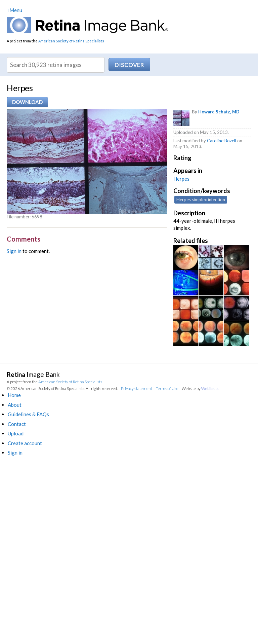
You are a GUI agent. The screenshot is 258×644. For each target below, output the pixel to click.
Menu (14, 10)
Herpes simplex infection (201, 200)
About (15, 405)
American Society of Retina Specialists (71, 41)
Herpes (181, 179)
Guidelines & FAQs (28, 414)
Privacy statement (137, 388)
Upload (16, 433)
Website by (200, 388)
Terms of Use (167, 388)
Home (14, 395)
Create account (25, 443)
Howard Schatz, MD (219, 112)
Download (27, 102)
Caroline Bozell (222, 141)
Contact (17, 424)
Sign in (14, 251)
